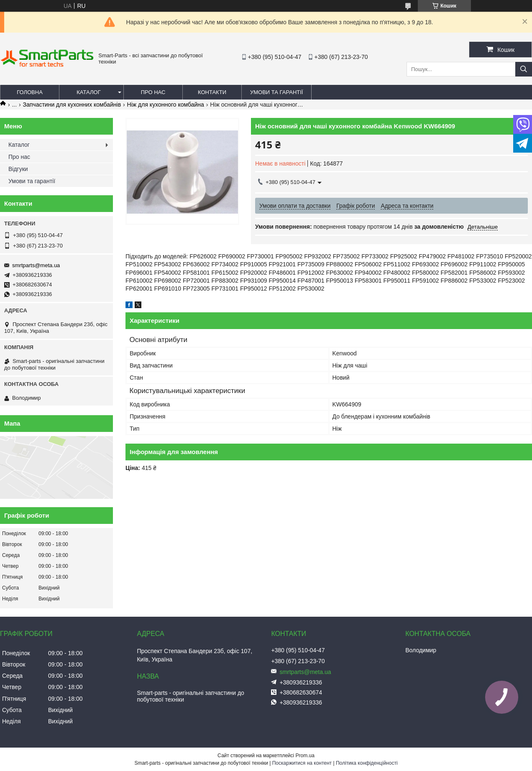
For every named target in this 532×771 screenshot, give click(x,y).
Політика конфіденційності (367, 763)
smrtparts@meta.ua (36, 265)
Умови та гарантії (276, 92)
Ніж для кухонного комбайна (166, 105)
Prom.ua (305, 756)
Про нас (153, 92)
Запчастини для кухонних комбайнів (72, 105)
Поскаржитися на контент (302, 763)
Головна (30, 92)
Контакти (212, 92)
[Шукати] (524, 69)
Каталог (88, 92)
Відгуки (18, 169)
